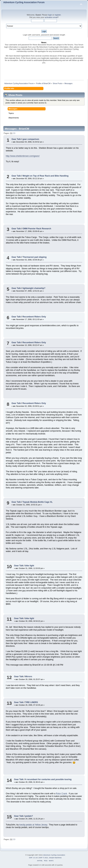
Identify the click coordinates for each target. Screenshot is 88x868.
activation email (51, 17)
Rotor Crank (61, 794)
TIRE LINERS (31, 702)
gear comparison (31, 139)
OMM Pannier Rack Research (37, 229)
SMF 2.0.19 (33, 858)
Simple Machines (55, 858)
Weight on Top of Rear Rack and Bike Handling (45, 176)
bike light (30, 566)
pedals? (29, 816)
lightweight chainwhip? (34, 288)
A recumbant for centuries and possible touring (48, 779)
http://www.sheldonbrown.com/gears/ (23, 156)
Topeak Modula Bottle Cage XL (38, 502)
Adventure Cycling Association (54, 855)
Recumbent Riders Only (34, 317)
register (58, 15)
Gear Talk (16, 139)
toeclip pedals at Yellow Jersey (33, 825)
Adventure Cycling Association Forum (24, 2)
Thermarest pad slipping (35, 257)
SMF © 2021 (43, 858)
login (50, 15)
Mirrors (29, 677)
